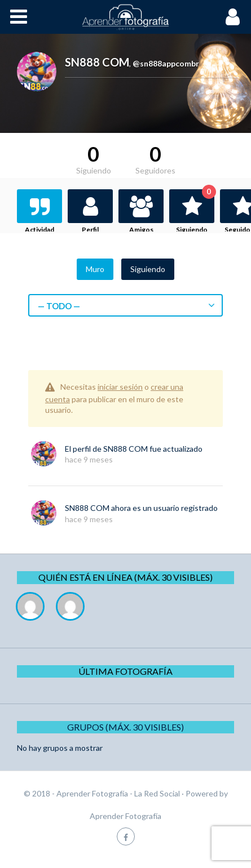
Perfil (90, 230)
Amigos (141, 230)
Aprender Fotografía (125, 816)
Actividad (39, 230)
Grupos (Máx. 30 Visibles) (125, 727)
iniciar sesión (120, 387)
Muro (95, 269)
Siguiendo (195, 212)
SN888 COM (125, 449)
